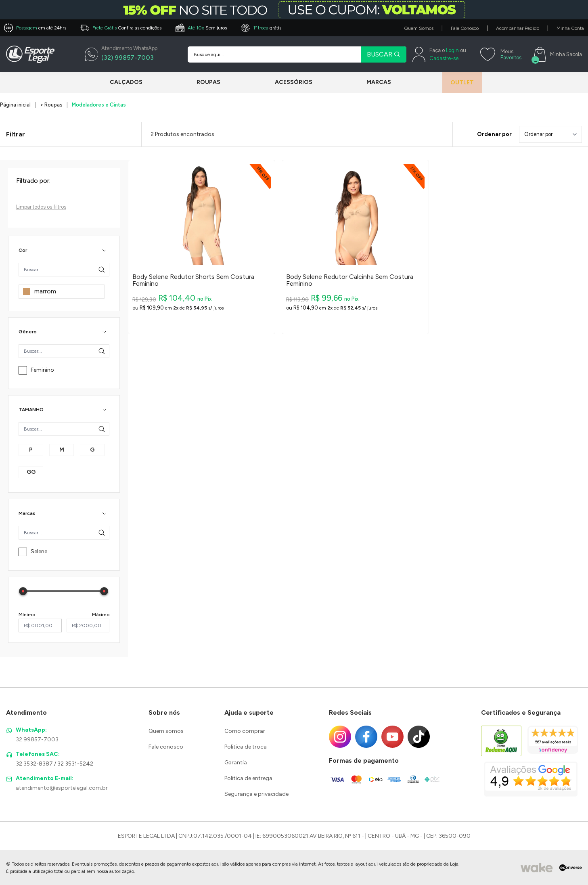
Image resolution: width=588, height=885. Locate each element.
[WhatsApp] (121, 54)
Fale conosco (166, 747)
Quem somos (166, 731)
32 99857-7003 (37, 740)
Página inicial (15, 105)
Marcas (370, 82)
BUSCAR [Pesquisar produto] (384, 54)
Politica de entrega (248, 778)
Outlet (456, 83)
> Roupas (51, 105)
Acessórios (288, 82)
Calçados (126, 82)
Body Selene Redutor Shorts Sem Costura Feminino (193, 280)
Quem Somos (419, 28)
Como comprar (245, 731)
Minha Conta (570, 28)
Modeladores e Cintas (99, 105)
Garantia (236, 763)
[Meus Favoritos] (500, 54)
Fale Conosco (465, 28)
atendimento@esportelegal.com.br (62, 788)
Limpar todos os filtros (41, 207)
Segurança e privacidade (256, 794)
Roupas (206, 82)
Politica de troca (246, 747)
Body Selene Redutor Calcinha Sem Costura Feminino (350, 280)
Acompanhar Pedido (518, 28)
